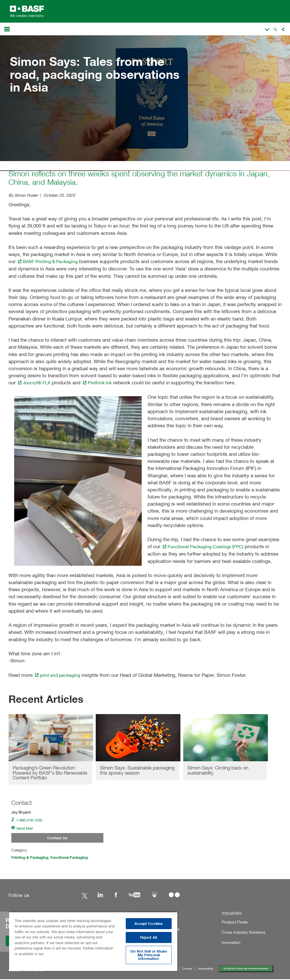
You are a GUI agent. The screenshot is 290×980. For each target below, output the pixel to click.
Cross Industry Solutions (241, 933)
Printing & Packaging (31, 858)
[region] (93, 941)
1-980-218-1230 (28, 820)
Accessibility (206, 970)
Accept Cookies (149, 924)
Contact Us (57, 838)
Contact (187, 970)
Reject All (149, 937)
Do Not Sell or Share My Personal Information (247, 969)
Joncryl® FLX (35, 382)
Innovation (230, 943)
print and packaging (59, 674)
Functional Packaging (74, 858)
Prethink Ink (100, 382)
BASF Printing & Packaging (50, 261)
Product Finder (233, 923)
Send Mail (23, 828)
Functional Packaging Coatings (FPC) (205, 546)
